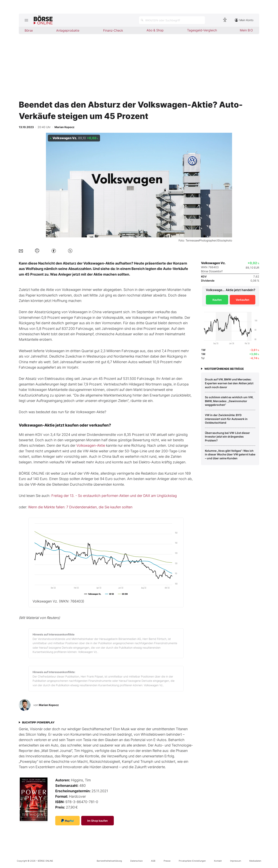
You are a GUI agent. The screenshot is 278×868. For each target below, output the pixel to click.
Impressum (236, 861)
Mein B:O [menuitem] (246, 30)
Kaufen (217, 300)
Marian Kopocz (49, 705)
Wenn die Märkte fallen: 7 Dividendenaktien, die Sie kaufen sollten (80, 507)
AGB (153, 861)
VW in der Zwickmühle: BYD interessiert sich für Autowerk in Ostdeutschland (226, 419)
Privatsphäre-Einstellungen (192, 861)
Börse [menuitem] (29, 30)
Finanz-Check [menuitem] (113, 30)
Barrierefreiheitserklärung (109, 861)
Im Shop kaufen (98, 821)
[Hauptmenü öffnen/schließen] (26, 20)
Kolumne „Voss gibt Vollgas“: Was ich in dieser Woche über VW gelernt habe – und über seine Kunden (230, 454)
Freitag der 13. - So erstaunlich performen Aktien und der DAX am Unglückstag (114, 496)
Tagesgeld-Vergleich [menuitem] (202, 30)
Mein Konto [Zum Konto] (244, 20)
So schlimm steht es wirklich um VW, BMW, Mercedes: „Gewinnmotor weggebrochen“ (229, 401)
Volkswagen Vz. (58, 601)
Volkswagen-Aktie (91, 445)
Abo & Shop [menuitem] (155, 30)
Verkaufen (243, 300)
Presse (167, 861)
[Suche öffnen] (172, 20)
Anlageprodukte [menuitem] (68, 30)
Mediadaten (255, 861)
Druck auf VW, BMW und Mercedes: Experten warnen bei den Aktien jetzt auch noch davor (229, 383)
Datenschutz (136, 861)
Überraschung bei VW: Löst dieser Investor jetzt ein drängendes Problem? (227, 437)
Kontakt (218, 861)
